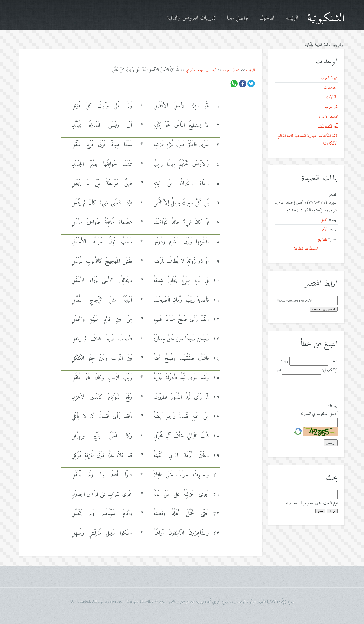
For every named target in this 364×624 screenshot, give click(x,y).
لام (324, 229)
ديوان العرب (231, 70)
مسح (320, 511)
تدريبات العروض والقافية (191, 18)
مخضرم (322, 239)
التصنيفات (331, 87)
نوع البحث (330, 503)
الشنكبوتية (326, 18)
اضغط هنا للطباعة (306, 249)
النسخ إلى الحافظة (324, 309)
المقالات (332, 97)
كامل (324, 220)
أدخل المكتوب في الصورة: (319, 414)
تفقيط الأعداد (328, 117)
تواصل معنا (238, 18)
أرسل (332, 511)
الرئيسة (292, 18)
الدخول (267, 18)
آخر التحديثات (328, 126)
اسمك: (333, 361)
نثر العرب (331, 107)
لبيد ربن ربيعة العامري (201, 70)
